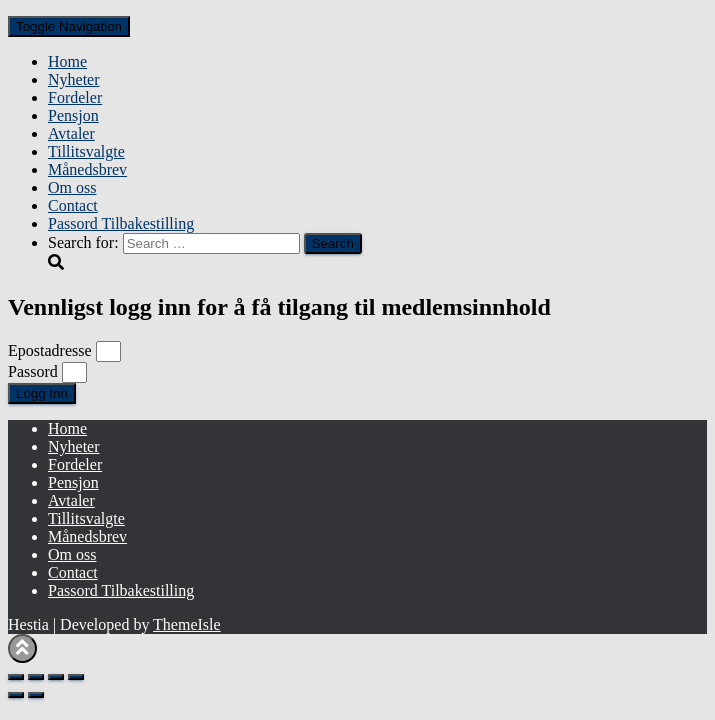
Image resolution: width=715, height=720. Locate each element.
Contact (73, 205)
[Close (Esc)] (76, 677)
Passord (33, 371)
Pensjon (73, 115)
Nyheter (74, 79)
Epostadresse (50, 350)
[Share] (56, 677)
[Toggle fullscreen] (36, 677)
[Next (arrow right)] (36, 695)
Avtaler (71, 133)
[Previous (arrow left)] (16, 695)
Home (67, 61)
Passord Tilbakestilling (121, 223)
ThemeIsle (187, 624)
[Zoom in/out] (16, 677)
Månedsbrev (87, 169)
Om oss (72, 187)
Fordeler (75, 97)
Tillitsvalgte (86, 151)
